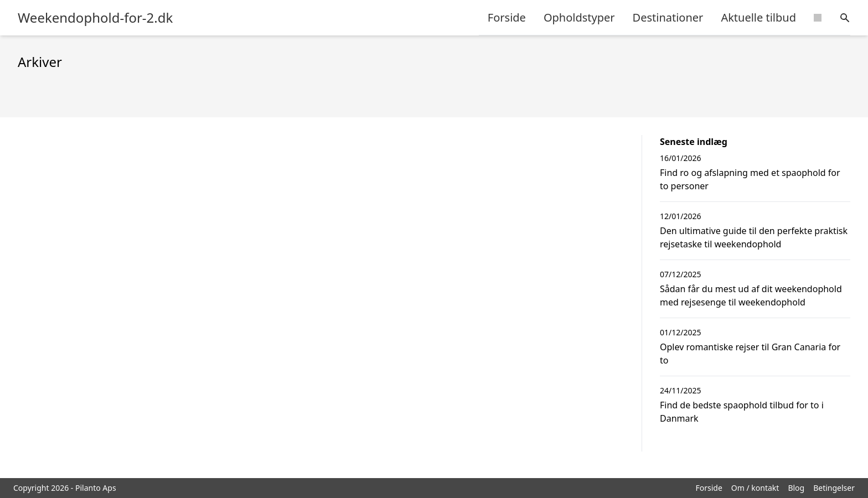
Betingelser (834, 488)
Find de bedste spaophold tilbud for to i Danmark (742, 412)
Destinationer (668, 17)
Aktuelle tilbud (758, 17)
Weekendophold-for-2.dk (95, 18)
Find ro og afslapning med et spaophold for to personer (750, 179)
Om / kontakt (755, 488)
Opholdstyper (579, 17)
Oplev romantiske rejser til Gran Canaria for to (750, 354)
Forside (507, 17)
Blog (796, 488)
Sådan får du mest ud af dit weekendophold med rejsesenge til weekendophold (751, 295)
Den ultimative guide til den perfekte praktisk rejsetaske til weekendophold (754, 237)
